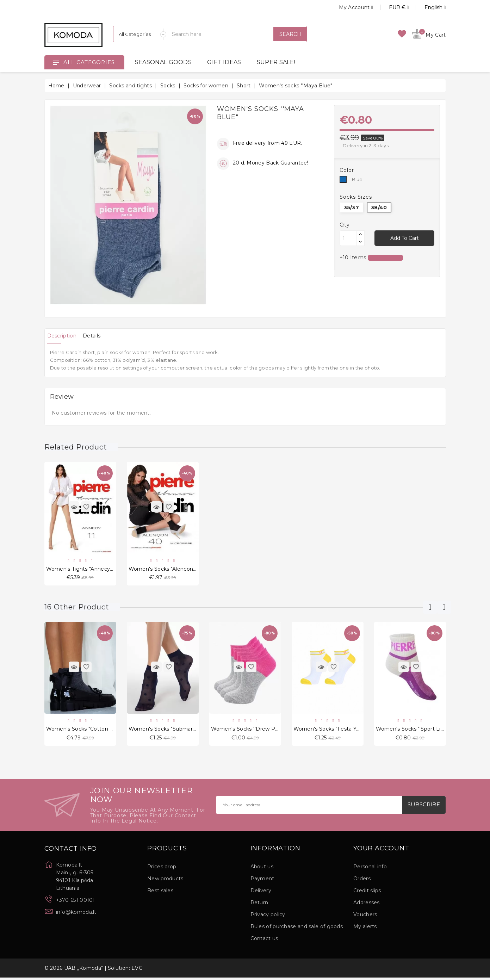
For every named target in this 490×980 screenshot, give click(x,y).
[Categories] (140, 34)
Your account (381, 851)
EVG (137, 970)
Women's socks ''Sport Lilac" (413, 731)
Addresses (367, 905)
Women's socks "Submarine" (166, 731)
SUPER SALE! (276, 62)
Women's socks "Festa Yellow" (332, 731)
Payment (262, 881)
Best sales (160, 893)
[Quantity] (348, 238)
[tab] (65, 336)
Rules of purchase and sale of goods (297, 929)
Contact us (264, 941)
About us (262, 869)
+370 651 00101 (76, 903)
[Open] (56, 62)
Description (65, 336)
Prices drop (162, 869)
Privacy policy (268, 917)
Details (100, 336)
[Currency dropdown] (391, 7)
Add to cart (405, 238)
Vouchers (365, 917)
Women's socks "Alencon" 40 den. (173, 569)
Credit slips (367, 893)
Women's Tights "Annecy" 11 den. (89, 569)
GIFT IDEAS (224, 62)
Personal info (370, 869)
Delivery (261, 893)
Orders (362, 881)
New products (165, 881)
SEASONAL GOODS (163, 62)
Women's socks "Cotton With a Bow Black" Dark (109, 731)
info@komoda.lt (76, 914)
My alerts (365, 929)
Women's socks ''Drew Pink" (248, 731)
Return (259, 905)
